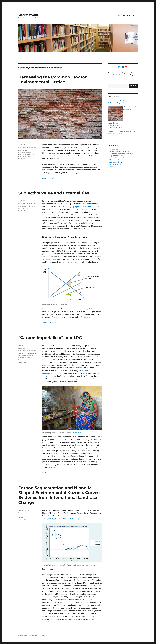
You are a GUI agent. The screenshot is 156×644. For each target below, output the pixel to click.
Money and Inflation (116, 164)
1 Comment (22, 362)
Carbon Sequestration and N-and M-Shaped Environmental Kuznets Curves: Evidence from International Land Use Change (59, 495)
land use (21, 156)
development (31, 353)
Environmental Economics (27, 147)
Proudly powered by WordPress (39, 635)
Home (117, 15)
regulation (22, 158)
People (112, 166)
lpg (23, 357)
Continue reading (49, 178)
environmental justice (25, 152)
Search (133, 86)
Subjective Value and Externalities (54, 193)
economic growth (24, 355)
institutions (31, 154)
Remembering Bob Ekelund (129, 102)
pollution (27, 156)
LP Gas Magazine (75, 433)
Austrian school (23, 206)
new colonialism (50, 376)
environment (31, 520)
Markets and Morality (116, 160)
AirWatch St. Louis (53, 153)
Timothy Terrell (118, 75)
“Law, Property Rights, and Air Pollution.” (79, 207)
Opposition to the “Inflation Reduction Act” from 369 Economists (122, 132)
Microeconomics (115, 162)
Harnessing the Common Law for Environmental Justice (52, 79)
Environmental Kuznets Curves (121, 154)
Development (23, 348)
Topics (125, 15)
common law (23, 150)
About (135, 15)
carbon (21, 520)
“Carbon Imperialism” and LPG (50, 338)
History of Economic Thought (119, 158)
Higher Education (115, 156)
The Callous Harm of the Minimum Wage (114, 102)
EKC (25, 520)
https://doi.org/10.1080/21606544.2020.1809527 (62, 519)
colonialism (22, 353)
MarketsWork (28, 15)
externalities (22, 154)
